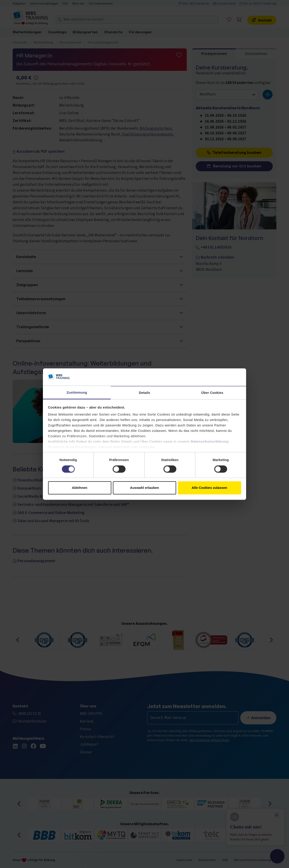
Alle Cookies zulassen (210, 488)
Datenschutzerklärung (210, 442)
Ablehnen (79, 488)
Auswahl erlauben (144, 488)
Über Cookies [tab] (212, 393)
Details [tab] (144, 393)
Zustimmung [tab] (77, 393)
